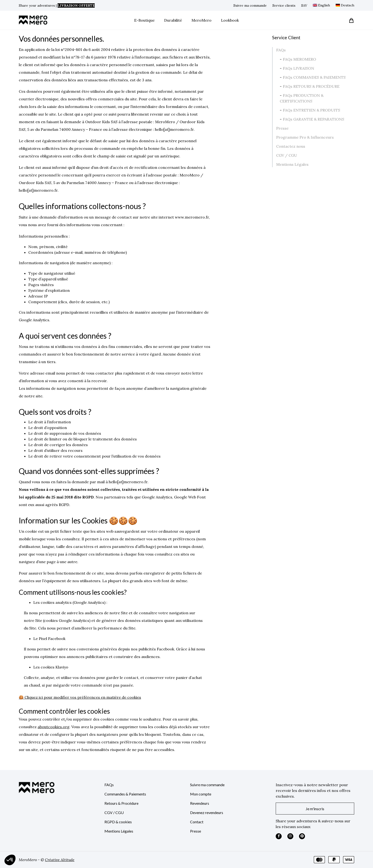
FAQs (281, 50)
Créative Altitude (60, 860)
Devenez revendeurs (207, 812)
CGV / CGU (287, 155)
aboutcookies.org (54, 727)
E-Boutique (144, 20)
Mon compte (201, 794)
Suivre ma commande (250, 5)
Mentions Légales (292, 164)
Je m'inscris (315, 809)
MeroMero (201, 20)
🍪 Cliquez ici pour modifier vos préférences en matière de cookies (80, 697)
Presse (282, 128)
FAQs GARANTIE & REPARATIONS (314, 119)
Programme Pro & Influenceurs (305, 137)
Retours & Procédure (121, 803)
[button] (10, 860)
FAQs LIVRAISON (299, 68)
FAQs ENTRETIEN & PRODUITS (312, 110)
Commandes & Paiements (125, 794)
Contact (197, 822)
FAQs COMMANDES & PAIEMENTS (314, 77)
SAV (304, 5)
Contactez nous (291, 146)
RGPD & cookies (118, 822)
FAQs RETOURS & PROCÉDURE (311, 86)
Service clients (284, 5)
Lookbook (230, 20)
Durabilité (173, 20)
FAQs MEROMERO (299, 59)
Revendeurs (200, 803)
